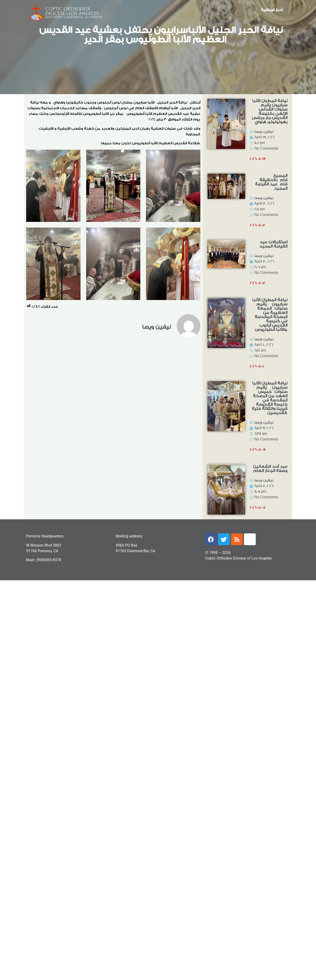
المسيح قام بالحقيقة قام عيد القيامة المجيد (271, 182)
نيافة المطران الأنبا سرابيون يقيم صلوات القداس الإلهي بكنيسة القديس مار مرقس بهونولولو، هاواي (270, 111)
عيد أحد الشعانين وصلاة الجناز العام (270, 469)
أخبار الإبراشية (272, 10)
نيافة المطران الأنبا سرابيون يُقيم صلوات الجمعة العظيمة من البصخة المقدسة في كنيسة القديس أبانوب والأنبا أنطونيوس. (270, 315)
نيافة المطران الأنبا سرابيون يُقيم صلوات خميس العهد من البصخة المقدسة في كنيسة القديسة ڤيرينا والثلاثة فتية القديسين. (270, 398)
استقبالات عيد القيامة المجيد (273, 244)
